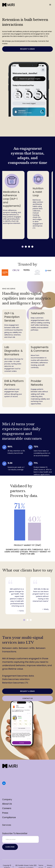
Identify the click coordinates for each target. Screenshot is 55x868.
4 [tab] (32, 247)
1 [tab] (23, 247)
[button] (50, 5)
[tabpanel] (38, 205)
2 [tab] (26, 247)
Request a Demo (27, 49)
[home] (8, 5)
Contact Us (28, 698)
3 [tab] (29, 247)
